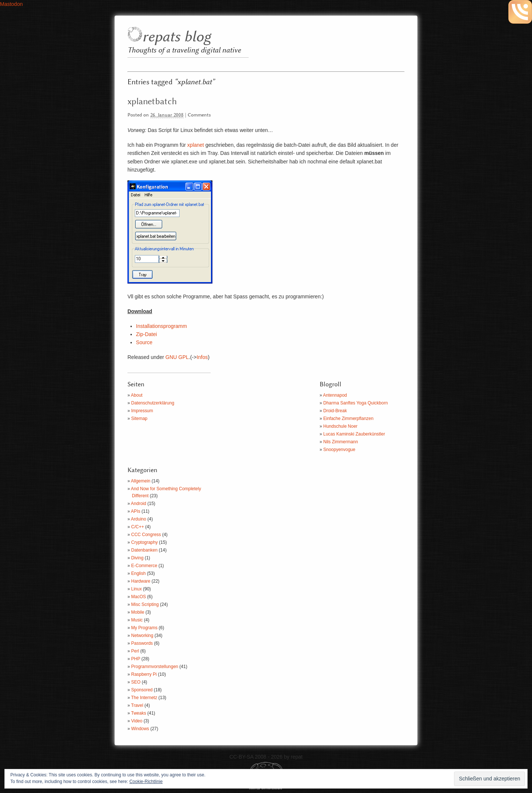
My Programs (144, 628)
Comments (199, 115)
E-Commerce (144, 566)
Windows (140, 729)
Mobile (138, 612)
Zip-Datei (146, 334)
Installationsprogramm (161, 326)
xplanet (196, 145)
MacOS (139, 597)
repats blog (176, 37)
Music (137, 620)
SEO (136, 682)
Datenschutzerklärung (153, 403)
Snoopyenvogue (339, 450)
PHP (136, 659)
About (137, 395)
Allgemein (141, 481)
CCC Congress (146, 535)
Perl (135, 651)
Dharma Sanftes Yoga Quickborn (356, 403)
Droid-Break (335, 411)
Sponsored (142, 690)
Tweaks (139, 713)
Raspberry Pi (144, 674)
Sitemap (139, 418)
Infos (202, 357)
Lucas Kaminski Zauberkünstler (354, 434)
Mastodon (11, 4)
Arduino (138, 519)
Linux (137, 589)
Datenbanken (144, 550)
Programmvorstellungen (155, 667)
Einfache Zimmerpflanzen (348, 418)
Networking (142, 636)
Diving (137, 558)
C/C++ (138, 527)
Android (138, 504)
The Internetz (144, 698)
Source (144, 342)
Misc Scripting (145, 604)
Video (137, 721)
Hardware (141, 581)
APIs (135, 511)
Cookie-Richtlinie (146, 782)
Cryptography (144, 542)
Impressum (142, 411)
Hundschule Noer (340, 426)
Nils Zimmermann (341, 442)
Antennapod (335, 395)
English (138, 573)
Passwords (142, 643)
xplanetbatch (152, 102)
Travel (137, 705)
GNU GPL (177, 357)
